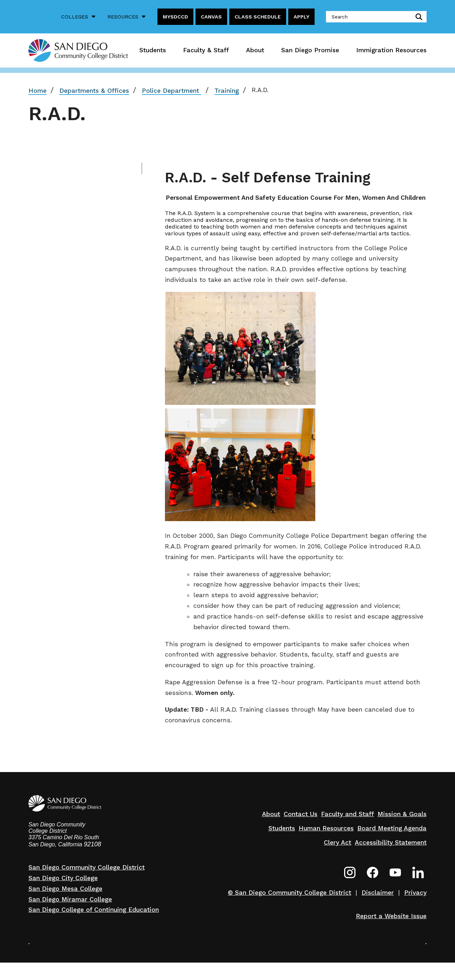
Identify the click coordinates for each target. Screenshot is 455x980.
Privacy (415, 893)
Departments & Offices (94, 91)
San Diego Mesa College (65, 889)
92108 (93, 844)
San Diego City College (63, 878)
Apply (301, 17)
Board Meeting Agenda (392, 828)
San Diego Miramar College (70, 899)
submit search (417, 17)
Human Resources (326, 828)
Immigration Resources (391, 50)
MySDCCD (175, 17)
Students (153, 50)
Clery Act (338, 842)
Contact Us (301, 814)
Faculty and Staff (347, 814)
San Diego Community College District (87, 867)
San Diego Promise (310, 50)
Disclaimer (378, 893)
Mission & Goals (402, 814)
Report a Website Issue (391, 916)
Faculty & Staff (206, 50)
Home (38, 91)
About (255, 50)
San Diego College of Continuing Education (94, 910)
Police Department (172, 91)
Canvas (211, 17)
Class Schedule (258, 17)
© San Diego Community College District (290, 893)
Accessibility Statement (391, 842)
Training (227, 91)
